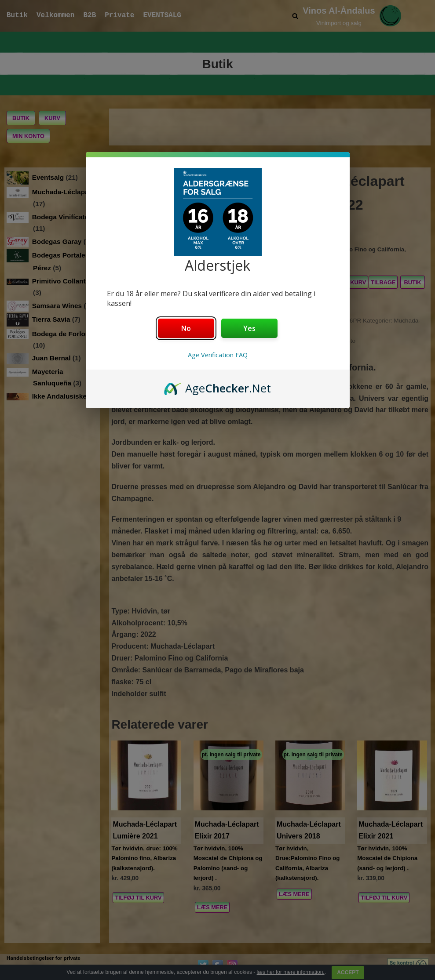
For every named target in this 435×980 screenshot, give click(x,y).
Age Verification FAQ (218, 355)
